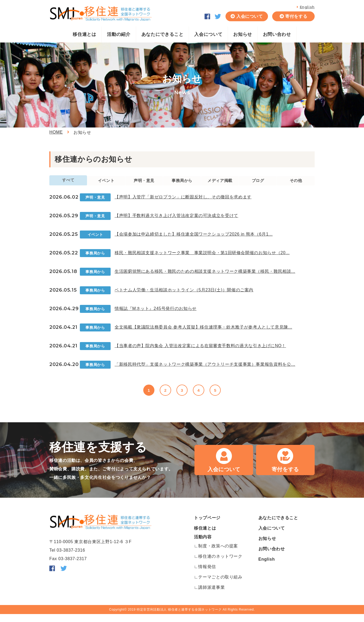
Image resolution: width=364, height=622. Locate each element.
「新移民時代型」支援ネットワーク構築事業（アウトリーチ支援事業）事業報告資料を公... (205, 370)
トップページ (207, 526)
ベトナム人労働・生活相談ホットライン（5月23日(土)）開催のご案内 (184, 296)
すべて (68, 183)
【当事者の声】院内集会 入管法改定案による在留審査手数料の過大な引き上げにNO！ (200, 352)
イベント (106, 184)
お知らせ (243, 34)
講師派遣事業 (211, 595)
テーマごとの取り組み (220, 585)
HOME (56, 132)
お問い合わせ (277, 34)
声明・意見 (144, 184)
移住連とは (84, 34)
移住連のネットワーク (220, 564)
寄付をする (296, 16)
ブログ (258, 184)
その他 (296, 184)
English (307, 7)
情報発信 (207, 575)
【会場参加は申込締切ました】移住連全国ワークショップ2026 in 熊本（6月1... (194, 240)
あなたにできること (162, 34)
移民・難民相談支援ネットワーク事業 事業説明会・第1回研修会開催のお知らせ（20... (202, 259)
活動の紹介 (119, 34)
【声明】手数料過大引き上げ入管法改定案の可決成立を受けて (176, 222)
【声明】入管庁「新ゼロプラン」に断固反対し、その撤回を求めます (183, 203)
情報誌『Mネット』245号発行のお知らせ (156, 315)
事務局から (182, 184)
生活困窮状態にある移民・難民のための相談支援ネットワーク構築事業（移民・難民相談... (205, 277)
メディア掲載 (220, 184)
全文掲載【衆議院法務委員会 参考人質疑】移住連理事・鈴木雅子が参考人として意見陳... (203, 333)
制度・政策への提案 (218, 554)
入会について (250, 16)
